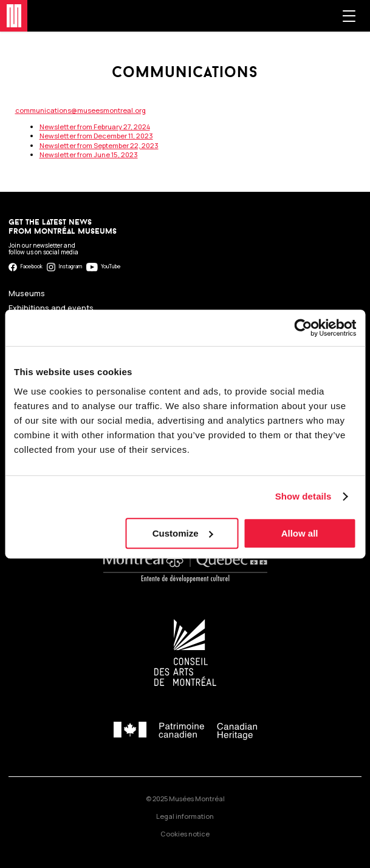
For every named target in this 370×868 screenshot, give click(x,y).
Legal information (185, 816)
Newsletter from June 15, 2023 (89, 154)
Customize (183, 533)
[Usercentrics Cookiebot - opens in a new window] (303, 328)
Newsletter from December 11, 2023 (96, 136)
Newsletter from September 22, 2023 (99, 145)
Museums (27, 293)
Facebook (26, 267)
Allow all (300, 533)
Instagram (65, 267)
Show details (303, 496)
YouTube (103, 267)
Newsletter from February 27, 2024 (95, 127)
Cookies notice (185, 834)
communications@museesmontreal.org (81, 110)
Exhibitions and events (51, 308)
